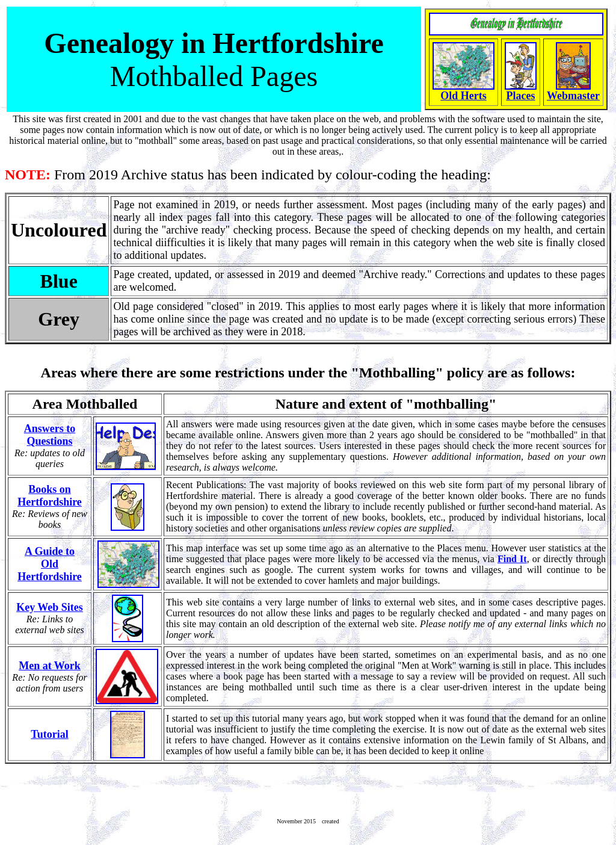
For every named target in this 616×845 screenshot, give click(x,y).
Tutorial (49, 734)
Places (521, 96)
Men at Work (50, 666)
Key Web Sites (50, 607)
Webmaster (573, 96)
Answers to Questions (50, 435)
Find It (512, 559)
